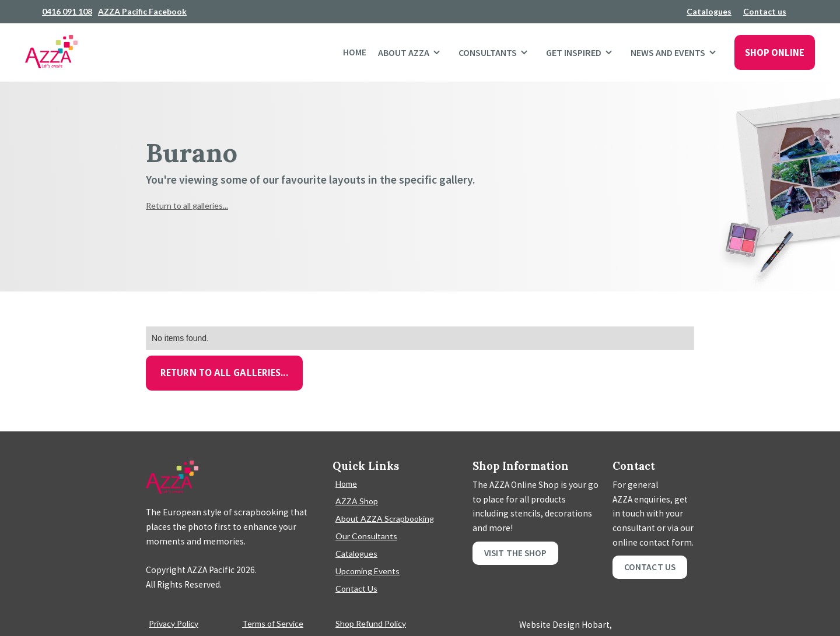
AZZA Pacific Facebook (142, 11)
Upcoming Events (367, 571)
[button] (412, 52)
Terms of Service (273, 623)
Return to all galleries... (187, 205)
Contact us (765, 11)
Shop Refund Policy (371, 623)
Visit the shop (515, 553)
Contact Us (356, 588)
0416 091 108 (67, 11)
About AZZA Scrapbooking (385, 519)
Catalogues (709, 11)
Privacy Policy (174, 623)
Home (355, 52)
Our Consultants (366, 536)
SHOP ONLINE (775, 52)
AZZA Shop (357, 501)
